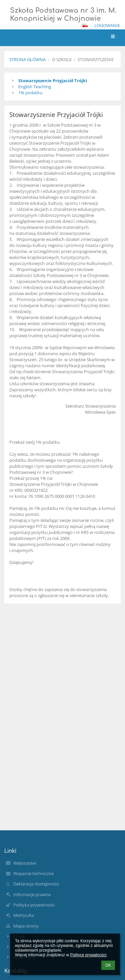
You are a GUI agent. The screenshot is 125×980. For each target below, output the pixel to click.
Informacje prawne (32, 894)
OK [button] (108, 965)
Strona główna (27, 59)
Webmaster (25, 863)
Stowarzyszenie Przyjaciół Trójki (53, 81)
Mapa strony (26, 926)
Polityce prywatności (88, 955)
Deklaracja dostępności (36, 884)
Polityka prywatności (34, 905)
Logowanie (107, 25)
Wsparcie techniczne (33, 873)
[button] (85, 25)
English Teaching (35, 87)
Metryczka (24, 915)
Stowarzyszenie (96, 59)
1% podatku (30, 93)
